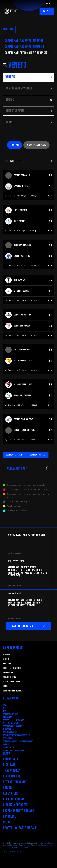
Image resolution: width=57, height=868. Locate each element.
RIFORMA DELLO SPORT (11, 747)
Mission (6, 655)
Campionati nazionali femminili (25, 47)
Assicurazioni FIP (10, 732)
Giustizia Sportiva (10, 723)
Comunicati (10, 759)
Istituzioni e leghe (12, 682)
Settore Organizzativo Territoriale (18, 741)
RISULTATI (50, 4)
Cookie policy (46, 845)
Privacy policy (9, 847)
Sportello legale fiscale (20, 828)
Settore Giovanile (10, 714)
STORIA (6, 659)
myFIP (7, 822)
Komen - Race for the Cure (14, 750)
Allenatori (8, 708)
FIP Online (10, 816)
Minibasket (8, 717)
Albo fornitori (9, 729)
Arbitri (6, 711)
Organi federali (10, 677)
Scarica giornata (38, 455)
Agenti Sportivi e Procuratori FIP (16, 735)
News (5, 705)
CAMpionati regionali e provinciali (27, 53)
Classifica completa (36, 145)
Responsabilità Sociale (12, 726)
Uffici (6, 686)
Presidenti (8, 664)
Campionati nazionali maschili (24, 41)
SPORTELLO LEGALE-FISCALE (14, 720)
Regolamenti (11, 776)
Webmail (6, 744)
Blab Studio (17, 851)
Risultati (15, 145)
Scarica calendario (15, 455)
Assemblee (8, 673)
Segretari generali (12, 668)
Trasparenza (12, 771)
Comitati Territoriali (13, 691)
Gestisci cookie (22, 847)
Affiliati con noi (10, 738)
